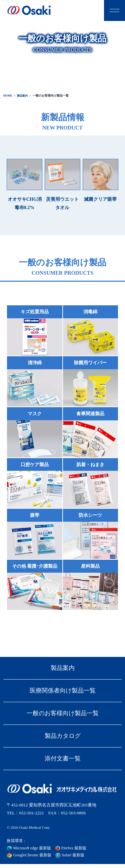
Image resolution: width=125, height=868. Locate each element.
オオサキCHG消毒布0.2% (24, 184)
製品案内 (24, 96)
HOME (8, 96)
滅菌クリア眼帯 (100, 180)
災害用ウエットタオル (62, 184)
